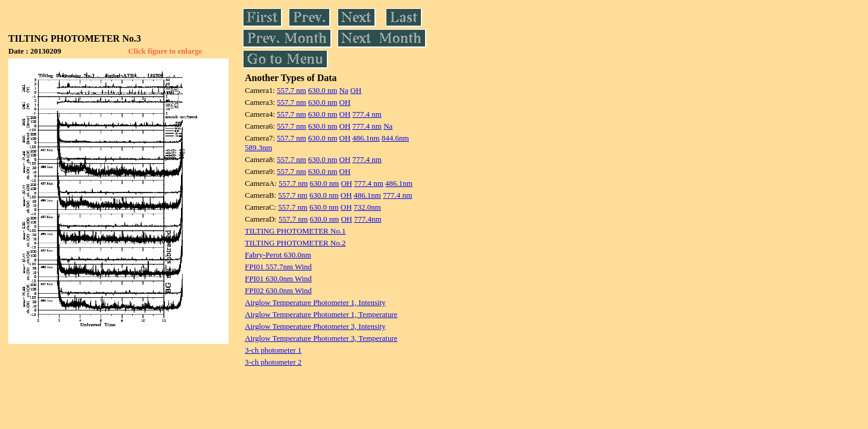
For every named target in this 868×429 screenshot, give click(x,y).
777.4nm (368, 219)
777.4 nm (367, 114)
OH (356, 90)
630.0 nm (322, 90)
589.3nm (258, 147)
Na (344, 90)
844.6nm (395, 138)
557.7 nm (291, 90)
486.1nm (366, 138)
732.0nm (367, 207)
